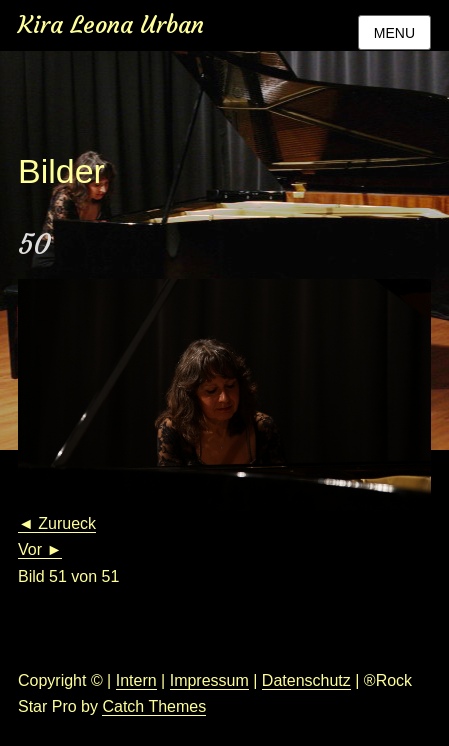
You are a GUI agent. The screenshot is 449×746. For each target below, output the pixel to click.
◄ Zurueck (57, 523)
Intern (136, 680)
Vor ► (40, 549)
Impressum (209, 680)
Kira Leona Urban (111, 25)
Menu (394, 33)
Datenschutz (306, 680)
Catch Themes (154, 706)
